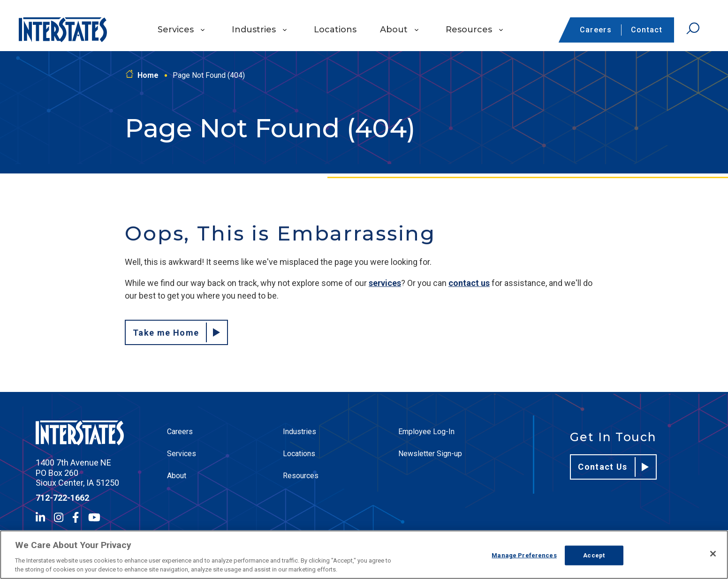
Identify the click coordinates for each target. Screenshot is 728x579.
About (394, 30)
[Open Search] (693, 29)
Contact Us (613, 467)
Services (176, 30)
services (385, 283)
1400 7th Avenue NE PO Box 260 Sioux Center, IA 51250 (77, 473)
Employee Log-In (426, 432)
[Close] (713, 554)
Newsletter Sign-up (430, 454)
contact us (469, 283)
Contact (647, 30)
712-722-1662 (62, 498)
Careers (596, 30)
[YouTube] (94, 517)
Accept (594, 555)
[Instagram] (59, 517)
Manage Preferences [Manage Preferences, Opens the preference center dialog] (524, 555)
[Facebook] (76, 517)
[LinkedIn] (40, 517)
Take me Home (176, 332)
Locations (335, 30)
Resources (469, 30)
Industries (254, 30)
